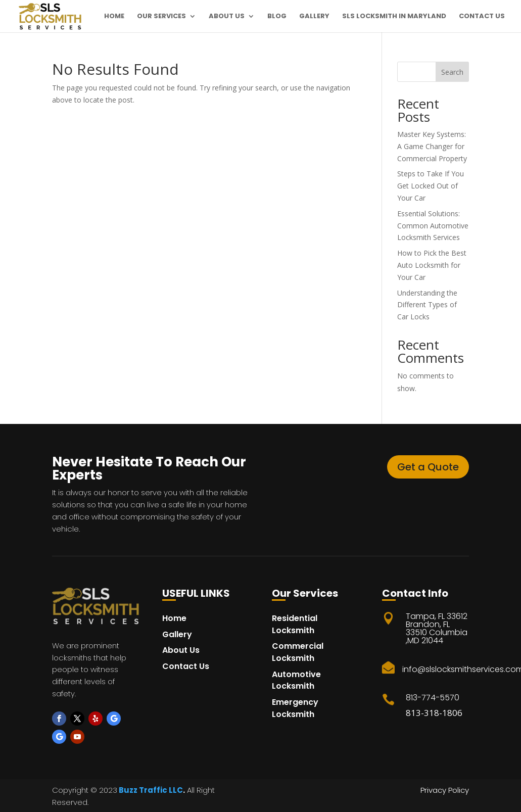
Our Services (161, 17)
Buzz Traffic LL (147, 790)
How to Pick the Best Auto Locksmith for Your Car (432, 265)
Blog (277, 17)
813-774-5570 (433, 698)
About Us (227, 17)
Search (452, 72)
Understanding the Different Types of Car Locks (427, 305)
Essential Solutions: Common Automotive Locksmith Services (433, 226)
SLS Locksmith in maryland (394, 17)
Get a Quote (428, 467)
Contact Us (482, 17)
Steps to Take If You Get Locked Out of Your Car (431, 186)
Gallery (314, 17)
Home (114, 17)
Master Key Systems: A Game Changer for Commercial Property (432, 146)
